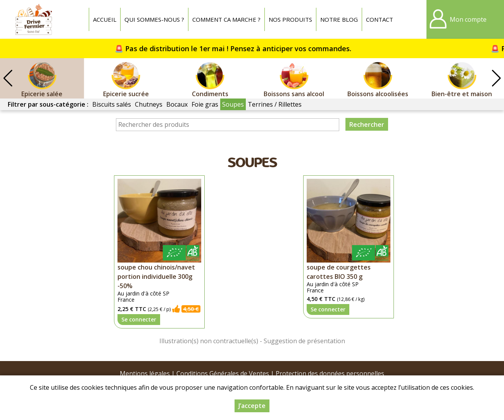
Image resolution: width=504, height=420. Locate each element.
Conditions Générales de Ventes (223, 373)
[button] (496, 78)
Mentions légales (145, 373)
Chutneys (149, 104)
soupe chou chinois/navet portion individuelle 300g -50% (156, 277)
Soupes (233, 104)
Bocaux (177, 104)
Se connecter (139, 319)
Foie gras (205, 104)
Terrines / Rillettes (275, 104)
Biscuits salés (112, 104)
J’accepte (252, 406)
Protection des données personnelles (330, 373)
